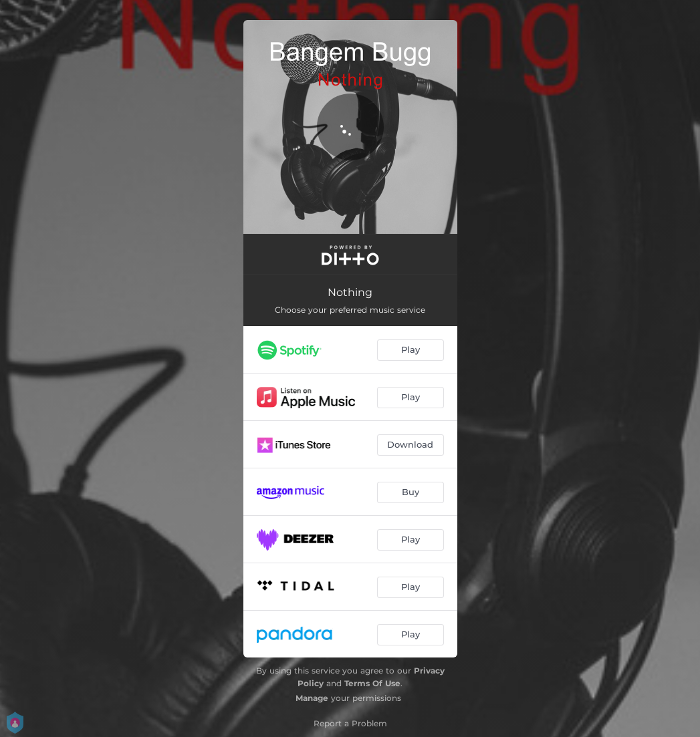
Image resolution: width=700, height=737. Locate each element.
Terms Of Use (372, 683)
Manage (312, 698)
